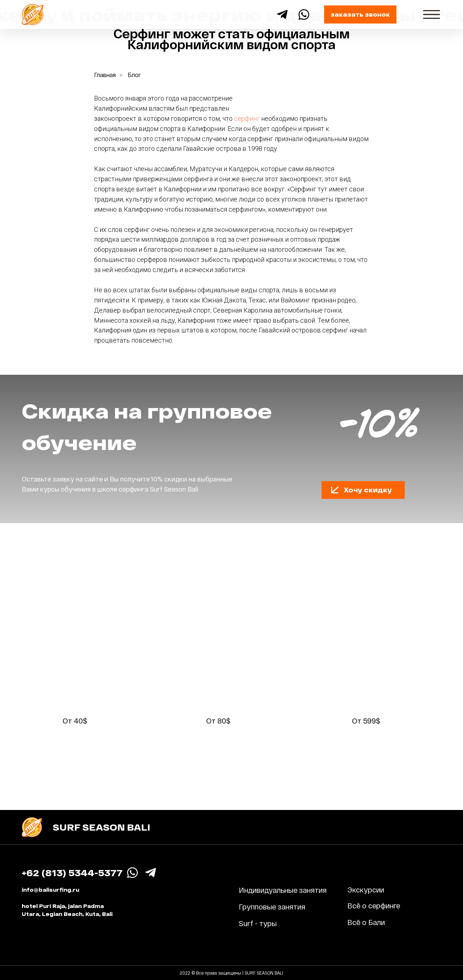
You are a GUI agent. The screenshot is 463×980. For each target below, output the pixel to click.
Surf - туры (258, 923)
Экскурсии (366, 890)
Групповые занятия (272, 907)
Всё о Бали (366, 922)
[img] (432, 14)
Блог (134, 75)
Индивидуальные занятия (283, 890)
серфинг (247, 118)
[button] (360, 14)
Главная (105, 75)
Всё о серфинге (374, 905)
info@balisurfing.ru (50, 890)
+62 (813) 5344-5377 (72, 873)
